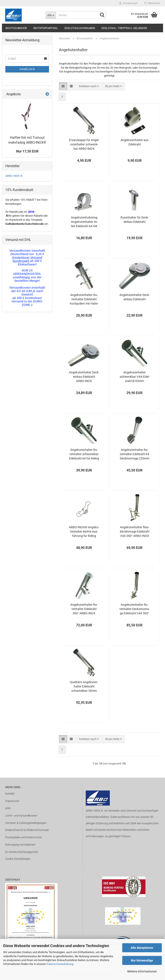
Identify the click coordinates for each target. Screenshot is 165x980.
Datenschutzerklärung (60, 964)
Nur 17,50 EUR (27, 151)
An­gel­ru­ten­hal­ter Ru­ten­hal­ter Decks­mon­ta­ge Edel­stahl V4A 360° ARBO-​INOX (135, 609)
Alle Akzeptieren (142, 948)
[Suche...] (51, 15)
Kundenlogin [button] (128, 3)
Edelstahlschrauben (80, 28)
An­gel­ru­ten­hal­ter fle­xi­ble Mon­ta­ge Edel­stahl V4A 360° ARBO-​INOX (135, 532)
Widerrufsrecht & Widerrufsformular (27, 830)
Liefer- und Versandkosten (21, 816)
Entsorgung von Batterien (20, 845)
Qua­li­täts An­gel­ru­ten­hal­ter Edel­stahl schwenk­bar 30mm (84, 686)
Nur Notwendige (142, 960)
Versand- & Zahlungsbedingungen (26, 823)
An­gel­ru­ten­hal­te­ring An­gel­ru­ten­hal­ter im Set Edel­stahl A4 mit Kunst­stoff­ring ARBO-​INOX (84, 222)
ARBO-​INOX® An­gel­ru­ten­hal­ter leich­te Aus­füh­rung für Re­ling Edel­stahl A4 (84, 532)
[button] (63, 86)
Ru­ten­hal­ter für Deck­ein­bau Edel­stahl (135, 220)
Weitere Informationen (142, 971)
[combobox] (89, 86)
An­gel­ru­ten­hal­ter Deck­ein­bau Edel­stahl (135, 297)
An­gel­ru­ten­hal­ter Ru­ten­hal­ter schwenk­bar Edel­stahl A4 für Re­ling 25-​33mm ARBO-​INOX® (84, 454)
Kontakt (10, 794)
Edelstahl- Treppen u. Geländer (124, 28)
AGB (8, 808)
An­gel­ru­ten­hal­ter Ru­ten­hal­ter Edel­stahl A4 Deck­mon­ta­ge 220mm (135, 454)
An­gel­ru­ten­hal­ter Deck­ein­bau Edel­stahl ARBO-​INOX (84, 377)
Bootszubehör (16, 28)
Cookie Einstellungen (18, 859)
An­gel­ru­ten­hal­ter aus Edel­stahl (134, 142)
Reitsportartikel (46, 28)
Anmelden (27, 69)
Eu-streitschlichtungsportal (21, 852)
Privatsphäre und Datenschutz (23, 837)
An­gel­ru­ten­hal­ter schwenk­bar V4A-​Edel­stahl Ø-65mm (135, 377)
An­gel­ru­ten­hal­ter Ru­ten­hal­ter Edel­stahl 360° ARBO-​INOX (84, 609)
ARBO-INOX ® (14, 176)
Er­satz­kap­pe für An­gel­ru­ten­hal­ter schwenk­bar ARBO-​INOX (84, 144)
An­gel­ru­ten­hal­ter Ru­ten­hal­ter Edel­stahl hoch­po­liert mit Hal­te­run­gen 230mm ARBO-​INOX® (84, 299)
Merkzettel (152, 3)
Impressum (12, 801)
